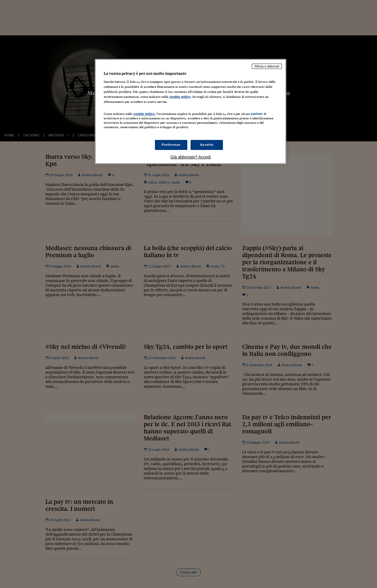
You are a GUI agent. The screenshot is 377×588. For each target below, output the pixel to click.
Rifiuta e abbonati (267, 66)
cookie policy (180, 97)
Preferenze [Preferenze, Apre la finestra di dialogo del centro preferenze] (171, 145)
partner (257, 114)
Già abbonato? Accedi (191, 157)
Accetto (207, 145)
